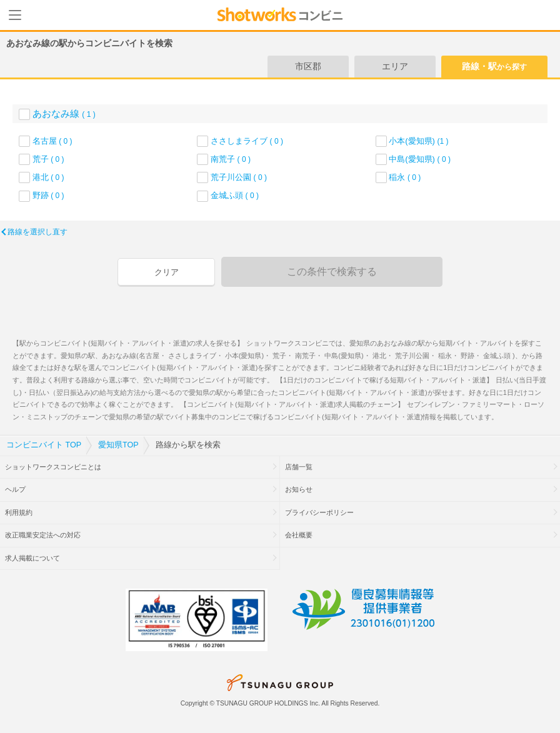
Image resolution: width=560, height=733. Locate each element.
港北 (48, 177)
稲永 (405, 177)
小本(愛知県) (418, 141)
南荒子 (231, 159)
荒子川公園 (239, 177)
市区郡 (308, 66)
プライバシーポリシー (319, 512)
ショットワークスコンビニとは (53, 467)
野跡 (48, 195)
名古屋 (52, 141)
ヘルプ (15, 489)
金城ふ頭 (235, 195)
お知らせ (299, 489)
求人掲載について (32, 558)
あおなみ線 (64, 113)
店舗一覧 (299, 467)
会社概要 (299, 535)
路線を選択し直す (37, 232)
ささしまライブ (247, 141)
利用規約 (19, 512)
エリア (395, 66)
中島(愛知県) (420, 159)
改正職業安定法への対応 (43, 535)
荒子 (48, 159)
